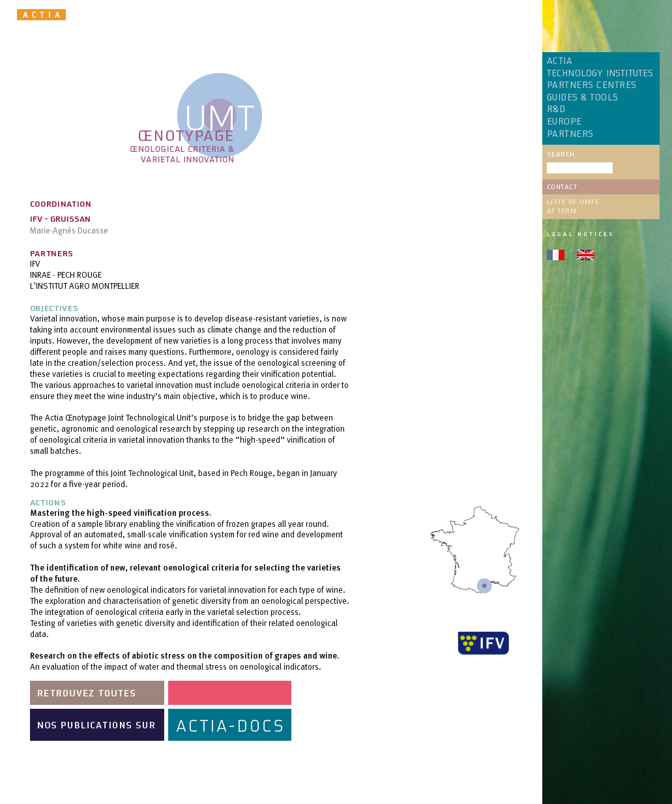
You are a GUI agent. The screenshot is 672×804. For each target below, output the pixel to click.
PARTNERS (570, 134)
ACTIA (560, 61)
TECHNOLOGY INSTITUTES (600, 74)
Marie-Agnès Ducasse (69, 230)
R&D (556, 110)
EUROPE (564, 122)
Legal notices (580, 234)
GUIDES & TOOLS (583, 98)
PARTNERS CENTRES (592, 85)
